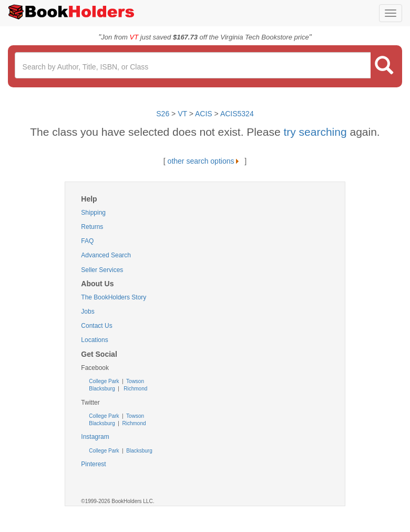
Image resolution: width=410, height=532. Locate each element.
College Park (105, 381)
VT (183, 114)
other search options (205, 161)
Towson (134, 381)
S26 (163, 114)
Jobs (88, 312)
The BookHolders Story (114, 297)
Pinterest (93, 464)
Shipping (93, 213)
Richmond (135, 389)
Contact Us (96, 326)
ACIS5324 (237, 114)
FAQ (87, 241)
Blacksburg (102, 389)
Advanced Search (106, 255)
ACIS (204, 114)
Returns (92, 227)
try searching (316, 132)
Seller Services (102, 270)
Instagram (95, 437)
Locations (94, 340)
